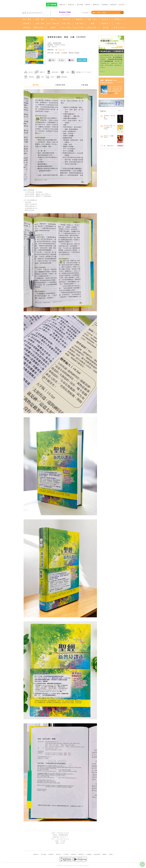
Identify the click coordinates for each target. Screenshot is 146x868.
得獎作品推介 (40, 28)
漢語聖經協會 (57, 43)
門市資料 (66, 854)
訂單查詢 (105, 5)
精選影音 (106, 23)
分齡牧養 (27, 23)
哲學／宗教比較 (53, 23)
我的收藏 (80, 5)
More (120, 82)
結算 (71, 60)
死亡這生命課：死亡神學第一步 (110, 126)
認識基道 (51, 854)
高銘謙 (106, 119)
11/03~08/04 (65, 13)
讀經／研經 (40, 19)
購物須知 (36, 854)
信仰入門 (66, 19)
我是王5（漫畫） (109, 136)
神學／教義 (27, 19)
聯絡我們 (113, 5)
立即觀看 (89, 854)
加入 (62, 60)
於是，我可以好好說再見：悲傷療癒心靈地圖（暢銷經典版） (115, 89)
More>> (103, 71)
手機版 (111, 854)
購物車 (88, 5)
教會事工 (119, 19)
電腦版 (104, 854)
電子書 (106, 28)
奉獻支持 (62, 5)
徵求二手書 (82, 60)
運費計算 (96, 5)
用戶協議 (43, 854)
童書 (93, 23)
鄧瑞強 (106, 129)
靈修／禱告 (93, 19)
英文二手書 (79, 28)
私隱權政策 (97, 854)
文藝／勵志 (79, 23)
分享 (52, 60)
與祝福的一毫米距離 (110, 116)
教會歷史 (79, 19)
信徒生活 (106, 19)
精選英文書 (93, 28)
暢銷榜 (53, 28)
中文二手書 (66, 28)
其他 (119, 23)
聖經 (53, 19)
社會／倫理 (40, 23)
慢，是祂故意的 (109, 146)
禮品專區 (27, 28)
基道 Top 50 (119, 28)
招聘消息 (71, 5)
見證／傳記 (66, 23)
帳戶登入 (122, 5)
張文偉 (106, 137)
